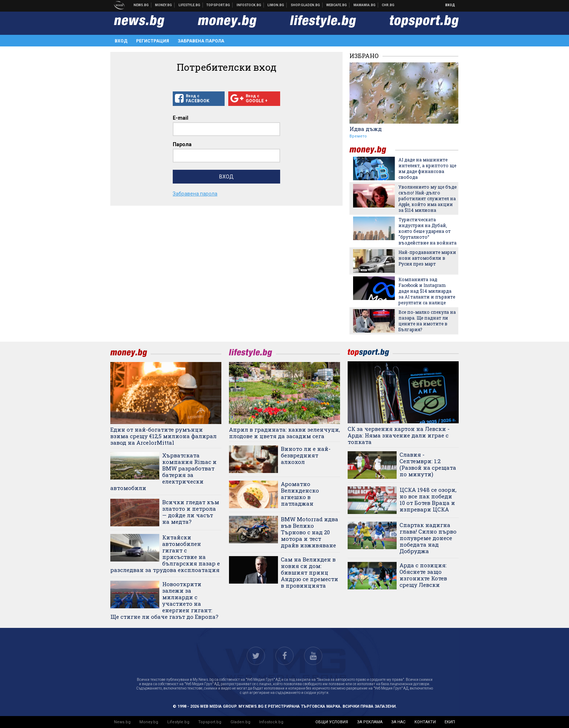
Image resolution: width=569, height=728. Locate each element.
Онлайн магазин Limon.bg (276, 5)
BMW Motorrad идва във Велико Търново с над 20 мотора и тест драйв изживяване (310, 532)
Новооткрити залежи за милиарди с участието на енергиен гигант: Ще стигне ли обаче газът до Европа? (164, 600)
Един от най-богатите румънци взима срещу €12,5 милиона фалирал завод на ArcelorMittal (163, 436)
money (372, 150)
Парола (182, 144)
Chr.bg (388, 5)
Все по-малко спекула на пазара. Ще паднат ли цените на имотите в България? (427, 321)
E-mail (181, 118)
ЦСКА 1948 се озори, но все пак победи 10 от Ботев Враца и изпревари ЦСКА (428, 499)
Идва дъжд (366, 129)
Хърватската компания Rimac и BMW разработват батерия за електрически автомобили (163, 472)
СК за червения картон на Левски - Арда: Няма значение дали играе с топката (399, 435)
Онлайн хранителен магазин (306, 5)
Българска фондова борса (249, 5)
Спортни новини (218, 5)
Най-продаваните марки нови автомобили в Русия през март (427, 258)
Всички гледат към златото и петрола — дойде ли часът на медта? (191, 512)
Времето (358, 136)
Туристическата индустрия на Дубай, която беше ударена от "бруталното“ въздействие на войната (427, 231)
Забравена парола (201, 41)
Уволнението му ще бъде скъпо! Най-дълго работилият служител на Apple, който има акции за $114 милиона (427, 198)
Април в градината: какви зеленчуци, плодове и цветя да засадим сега (284, 433)
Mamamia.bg (365, 5)
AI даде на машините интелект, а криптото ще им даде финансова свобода (427, 168)
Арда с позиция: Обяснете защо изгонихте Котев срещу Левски (423, 575)
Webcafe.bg (337, 5)
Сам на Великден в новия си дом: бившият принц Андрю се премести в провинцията (310, 572)
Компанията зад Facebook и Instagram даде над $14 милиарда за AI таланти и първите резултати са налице (427, 291)
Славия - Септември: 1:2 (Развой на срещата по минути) (428, 464)
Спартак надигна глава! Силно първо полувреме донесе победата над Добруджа (428, 538)
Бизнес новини (164, 5)
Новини (141, 5)
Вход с (199, 99)
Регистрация (153, 41)
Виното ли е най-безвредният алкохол (306, 455)
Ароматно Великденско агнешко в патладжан (300, 494)
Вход (450, 5)
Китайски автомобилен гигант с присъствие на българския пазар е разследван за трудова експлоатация (165, 554)
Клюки (190, 5)
